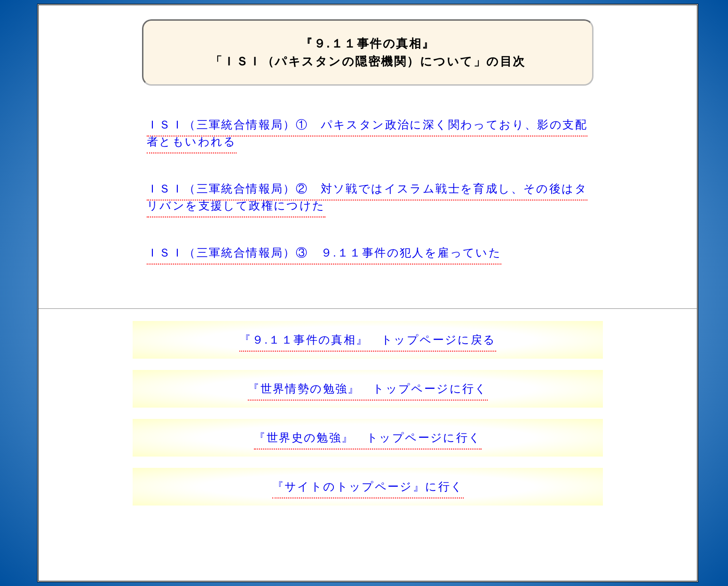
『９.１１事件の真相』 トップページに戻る (368, 340)
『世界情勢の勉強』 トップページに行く (368, 389)
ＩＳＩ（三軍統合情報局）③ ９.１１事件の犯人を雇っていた (324, 253)
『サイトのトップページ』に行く (368, 486)
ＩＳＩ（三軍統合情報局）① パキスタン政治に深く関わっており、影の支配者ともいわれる (367, 133)
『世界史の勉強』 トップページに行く (368, 437)
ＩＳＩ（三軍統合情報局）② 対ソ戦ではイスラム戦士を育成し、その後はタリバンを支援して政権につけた (367, 197)
